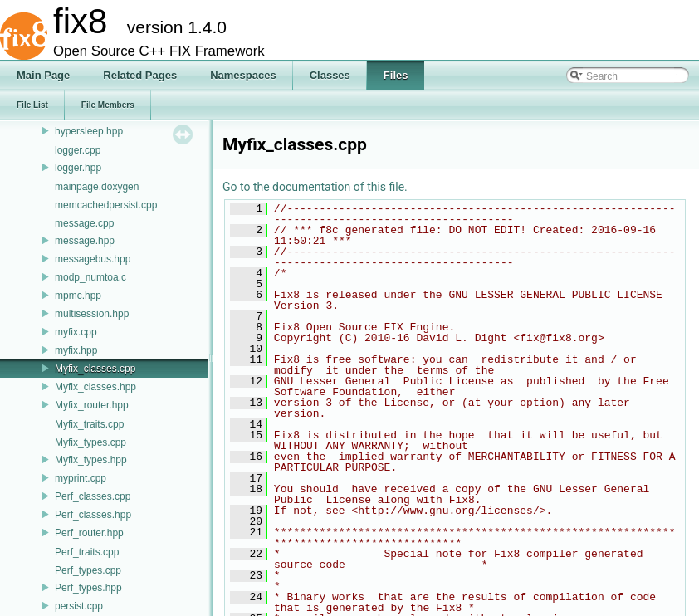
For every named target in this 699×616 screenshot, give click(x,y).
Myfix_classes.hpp (95, 387)
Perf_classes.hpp (93, 515)
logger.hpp (78, 168)
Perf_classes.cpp (93, 496)
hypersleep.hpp (89, 131)
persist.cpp (79, 606)
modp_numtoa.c (90, 277)
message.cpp (84, 223)
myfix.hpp (76, 350)
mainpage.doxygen (97, 187)
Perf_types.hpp (88, 588)
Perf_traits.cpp (87, 552)
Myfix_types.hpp (91, 460)
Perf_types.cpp (88, 570)
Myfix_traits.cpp (89, 424)
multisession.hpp (92, 314)
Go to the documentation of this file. (315, 187)
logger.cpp (78, 150)
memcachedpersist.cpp (106, 205)
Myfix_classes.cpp (95, 369)
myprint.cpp (81, 478)
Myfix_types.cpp (90, 442)
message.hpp (85, 241)
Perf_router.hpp (89, 533)
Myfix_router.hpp (92, 405)
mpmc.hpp (78, 296)
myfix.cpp (76, 332)
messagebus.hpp (93, 259)
